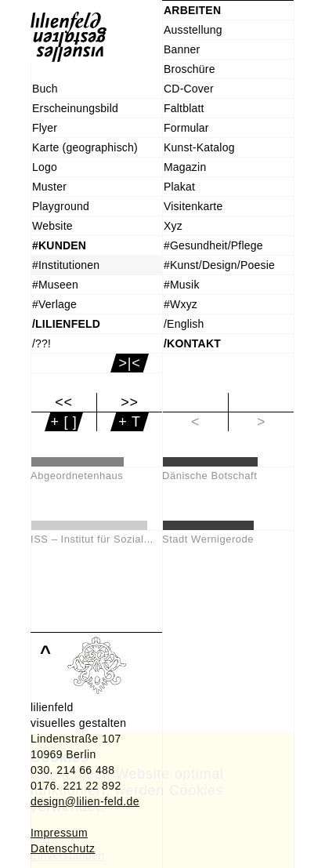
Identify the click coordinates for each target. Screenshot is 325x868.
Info (40, 840)
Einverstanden (68, 855)
